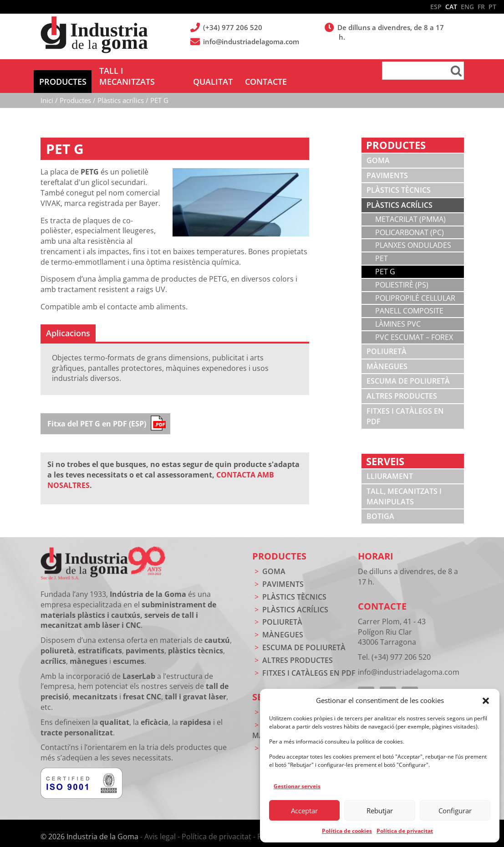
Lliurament (390, 465)
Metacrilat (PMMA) (410, 208)
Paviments (387, 164)
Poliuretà (387, 340)
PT (492, 7)
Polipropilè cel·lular (415, 287)
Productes (279, 545)
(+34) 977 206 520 (233, 27)
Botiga (380, 505)
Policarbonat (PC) (410, 221)
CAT (451, 7)
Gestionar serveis (297, 786)
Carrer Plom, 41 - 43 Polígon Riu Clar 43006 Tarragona (392, 621)
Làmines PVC (398, 313)
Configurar (455, 811)
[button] (486, 701)
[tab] (68, 322)
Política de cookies (347, 831)
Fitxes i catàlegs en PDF (405, 405)
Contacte (382, 595)
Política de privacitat (405, 831)
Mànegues (387, 355)
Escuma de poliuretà (408, 370)
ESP (436, 7)
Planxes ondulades (413, 234)
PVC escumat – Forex (414, 326)
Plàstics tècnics (399, 179)
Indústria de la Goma (94, 36)
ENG (467, 7)
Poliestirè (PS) (402, 274)
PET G (385, 261)
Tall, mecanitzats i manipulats (404, 485)
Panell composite (409, 300)
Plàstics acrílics (400, 194)
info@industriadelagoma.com (252, 41)
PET (382, 247)
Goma (378, 149)
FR (481, 7)
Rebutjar (380, 811)
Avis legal (160, 826)
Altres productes (402, 385)
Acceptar (304, 811)
